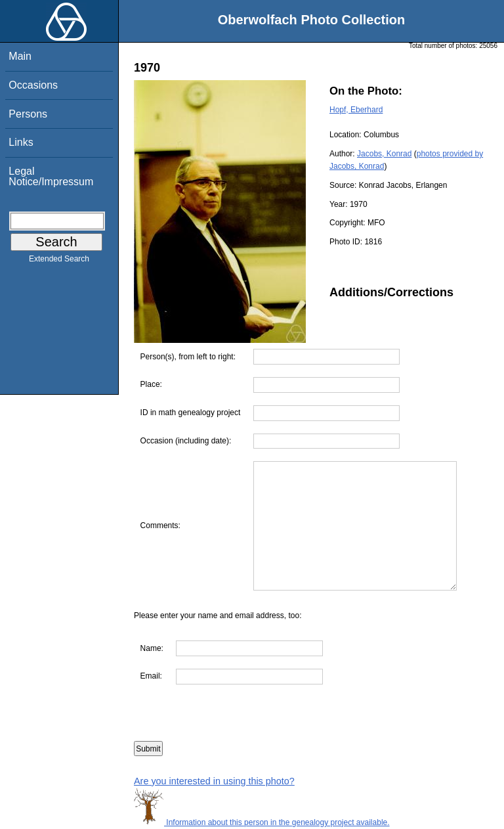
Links (21, 142)
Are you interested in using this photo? (214, 781)
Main (20, 56)
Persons (28, 114)
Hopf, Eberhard (356, 110)
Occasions (33, 85)
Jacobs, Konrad (384, 154)
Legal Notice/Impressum (51, 176)
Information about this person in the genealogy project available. (262, 822)
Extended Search (59, 261)
